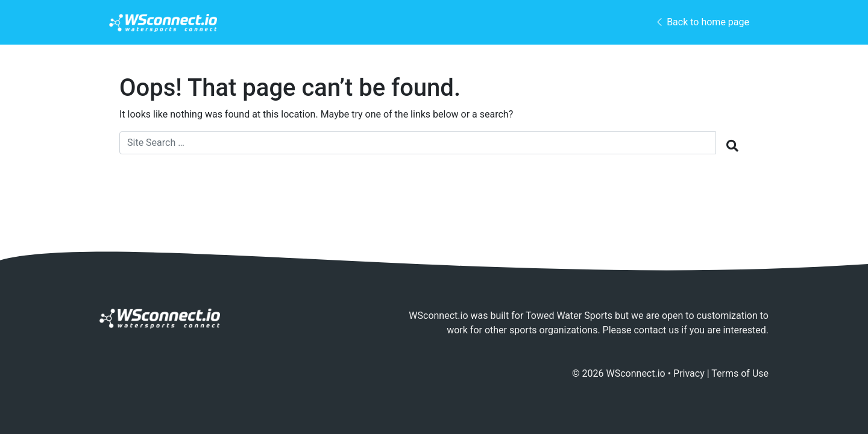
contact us (656, 330)
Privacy (689, 373)
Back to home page (702, 22)
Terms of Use (740, 373)
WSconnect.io (636, 373)
